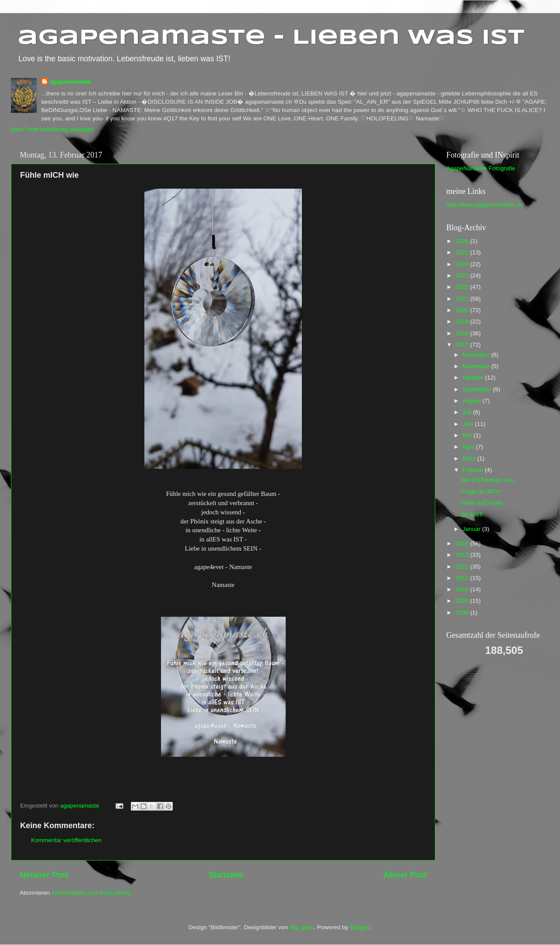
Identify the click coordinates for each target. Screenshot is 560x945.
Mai (468, 435)
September (478, 389)
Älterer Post (405, 875)
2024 (463, 264)
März (470, 458)
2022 (463, 287)
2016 (463, 543)
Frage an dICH (481, 491)
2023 (463, 276)
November (477, 366)
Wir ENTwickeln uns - (489, 480)
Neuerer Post (44, 875)
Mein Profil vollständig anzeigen (52, 129)
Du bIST (472, 515)
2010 (463, 589)
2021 (463, 299)
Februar (474, 470)
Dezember (477, 355)
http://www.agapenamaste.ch (484, 205)
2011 (463, 578)
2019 (463, 321)
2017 (463, 345)
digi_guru (302, 927)
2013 (463, 555)
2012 (463, 567)
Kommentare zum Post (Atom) (91, 893)
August (472, 401)
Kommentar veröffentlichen (66, 840)
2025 (463, 252)
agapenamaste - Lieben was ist (271, 38)
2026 (463, 241)
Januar (472, 529)
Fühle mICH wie (482, 503)
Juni (469, 424)
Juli (468, 412)
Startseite (226, 875)
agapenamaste (70, 82)
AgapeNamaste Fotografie (481, 168)
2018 (463, 333)
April (469, 447)
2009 (463, 601)
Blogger (360, 927)
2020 (463, 310)
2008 (463, 613)
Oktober (474, 378)
